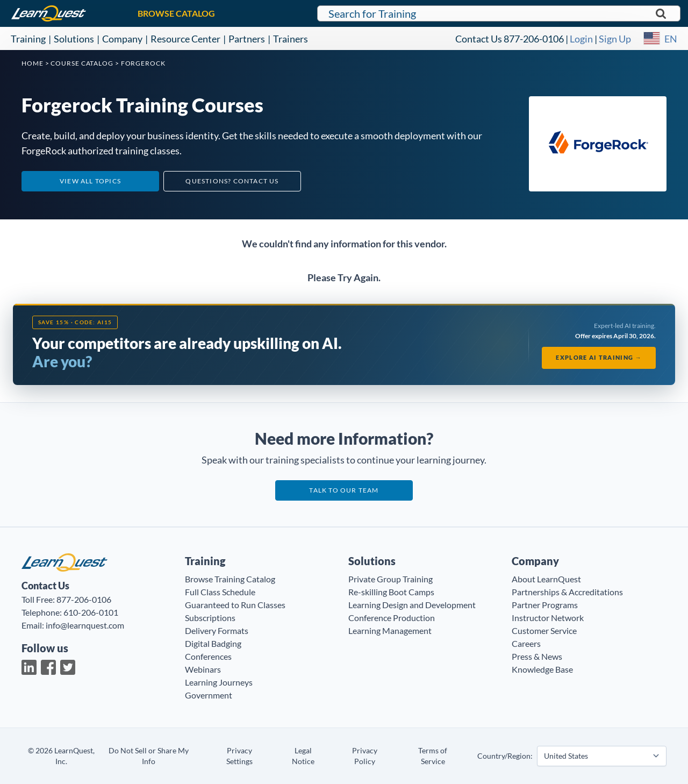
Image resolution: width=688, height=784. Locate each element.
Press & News (537, 656)
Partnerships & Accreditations (567, 592)
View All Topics (90, 181)
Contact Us (479, 39)
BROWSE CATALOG (176, 13)
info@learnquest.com (85, 625)
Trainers (291, 39)
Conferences (208, 656)
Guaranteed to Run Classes (235, 605)
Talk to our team (344, 490)
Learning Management (390, 630)
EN (671, 39)
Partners (247, 39)
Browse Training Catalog (230, 579)
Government (209, 695)
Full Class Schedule (220, 592)
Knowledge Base (542, 669)
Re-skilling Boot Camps (391, 592)
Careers (526, 643)
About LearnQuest (546, 579)
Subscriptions (210, 618)
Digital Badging (213, 643)
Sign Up (615, 39)
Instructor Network (548, 618)
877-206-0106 (534, 39)
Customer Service (544, 630)
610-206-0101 (91, 612)
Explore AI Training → (599, 357)
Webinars (203, 669)
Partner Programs (545, 605)
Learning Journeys (219, 682)
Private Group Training (390, 579)
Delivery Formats (217, 630)
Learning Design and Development (412, 605)
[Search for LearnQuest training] (499, 13)
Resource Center (185, 39)
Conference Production (392, 618)
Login (581, 39)
